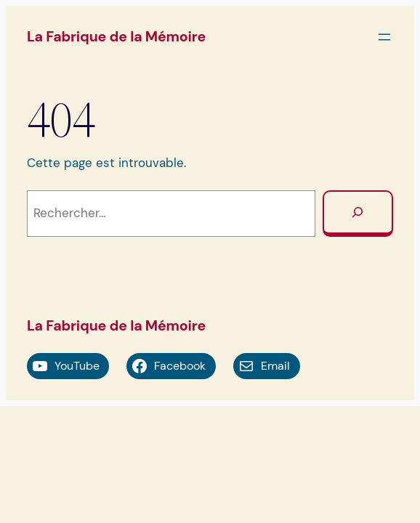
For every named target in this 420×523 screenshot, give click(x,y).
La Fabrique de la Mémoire (116, 37)
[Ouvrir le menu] (384, 37)
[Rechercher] (358, 214)
